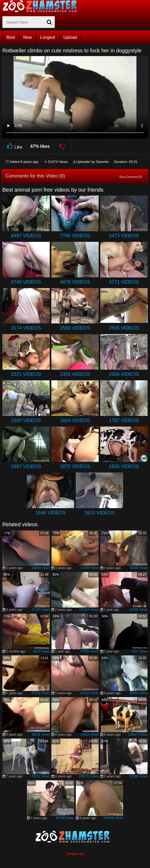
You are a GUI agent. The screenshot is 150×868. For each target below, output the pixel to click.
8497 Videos (26, 236)
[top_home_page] (42, 6)
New (28, 37)
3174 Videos (26, 328)
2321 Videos (26, 374)
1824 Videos (75, 420)
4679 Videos (75, 282)
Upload (70, 37)
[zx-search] (29, 22)
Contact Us (75, 854)
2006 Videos (124, 374)
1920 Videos (26, 420)
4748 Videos (26, 282)
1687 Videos (26, 466)
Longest (48, 37)
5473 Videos (124, 236)
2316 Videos (75, 374)
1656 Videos (124, 466)
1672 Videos (75, 466)
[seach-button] (49, 22)
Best (11, 37)
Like (14, 146)
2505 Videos (124, 328)
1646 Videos (50, 513)
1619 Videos (100, 513)
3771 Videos (124, 282)
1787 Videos (124, 420)
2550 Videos (75, 328)
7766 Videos (75, 236)
